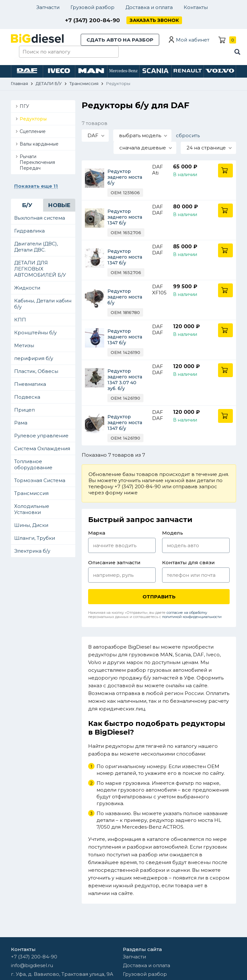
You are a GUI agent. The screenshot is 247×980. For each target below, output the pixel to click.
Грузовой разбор (92, 7)
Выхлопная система (40, 218)
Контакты (196, 7)
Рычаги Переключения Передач (37, 162)
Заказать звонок (154, 20)
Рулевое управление (41, 436)
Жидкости (27, 288)
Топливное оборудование (33, 464)
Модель (173, 533)
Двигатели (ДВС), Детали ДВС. (36, 247)
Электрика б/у (32, 551)
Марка (97, 533)
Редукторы (33, 119)
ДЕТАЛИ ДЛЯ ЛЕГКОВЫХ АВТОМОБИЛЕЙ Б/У (40, 269)
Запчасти (48, 7)
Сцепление (33, 131)
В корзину (225, 171)
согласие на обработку (187, 613)
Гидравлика (29, 231)
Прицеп (24, 410)
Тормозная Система (40, 480)
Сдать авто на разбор (120, 40)
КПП (20, 320)
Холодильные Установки (32, 509)
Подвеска (27, 397)
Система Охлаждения (42, 448)
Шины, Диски (31, 525)
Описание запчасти (114, 562)
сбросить (188, 135)
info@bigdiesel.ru (32, 965)
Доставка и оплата (149, 7)
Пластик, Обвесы (36, 371)
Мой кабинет (193, 40)
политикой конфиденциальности (192, 617)
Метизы (24, 345)
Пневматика (30, 384)
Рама (21, 423)
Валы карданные (39, 144)
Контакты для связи (188, 562)
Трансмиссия (31, 493)
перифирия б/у (34, 358)
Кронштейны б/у (35, 333)
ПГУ (24, 106)
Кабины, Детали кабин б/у (43, 304)
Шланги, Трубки (35, 538)
